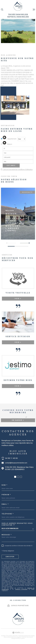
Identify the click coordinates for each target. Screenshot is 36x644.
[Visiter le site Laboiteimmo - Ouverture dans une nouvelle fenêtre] (18, 633)
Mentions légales (16, 637)
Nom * (5, 485)
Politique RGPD (15, 638)
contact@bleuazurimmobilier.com (16, 463)
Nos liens (29, 637)
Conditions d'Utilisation (21, 589)
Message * (7, 535)
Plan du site (7, 637)
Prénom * (6, 495)
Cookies (23, 638)
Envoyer (10, 557)
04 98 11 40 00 (11, 458)
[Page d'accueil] (18, 6)
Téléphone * (8, 514)
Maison (7, 144)
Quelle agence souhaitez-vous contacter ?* (17, 524)
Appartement (9, 139)
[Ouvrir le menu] (34, 10)
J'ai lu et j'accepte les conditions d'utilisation (18, 170)
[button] (29, 243)
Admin (24, 637)
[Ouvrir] (2, 10)
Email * (5, 504)
